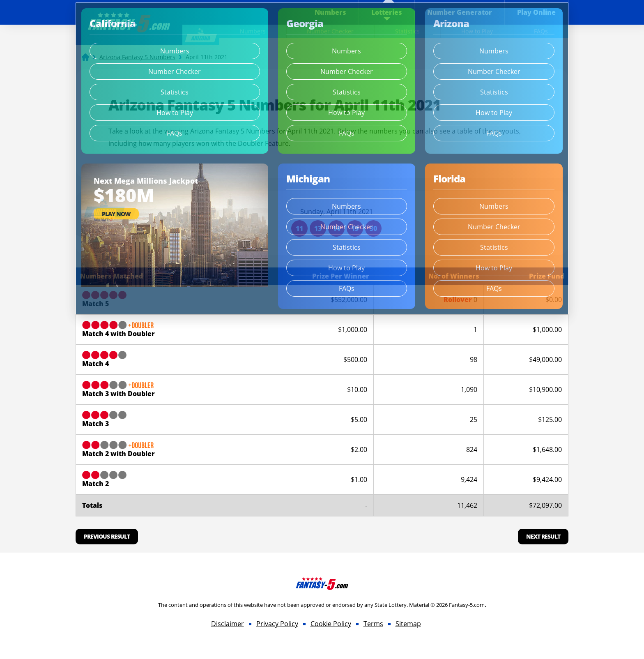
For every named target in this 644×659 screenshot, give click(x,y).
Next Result (543, 536)
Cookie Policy (331, 624)
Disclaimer (228, 624)
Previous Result (107, 536)
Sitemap (408, 624)
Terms (373, 624)
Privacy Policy (277, 624)
